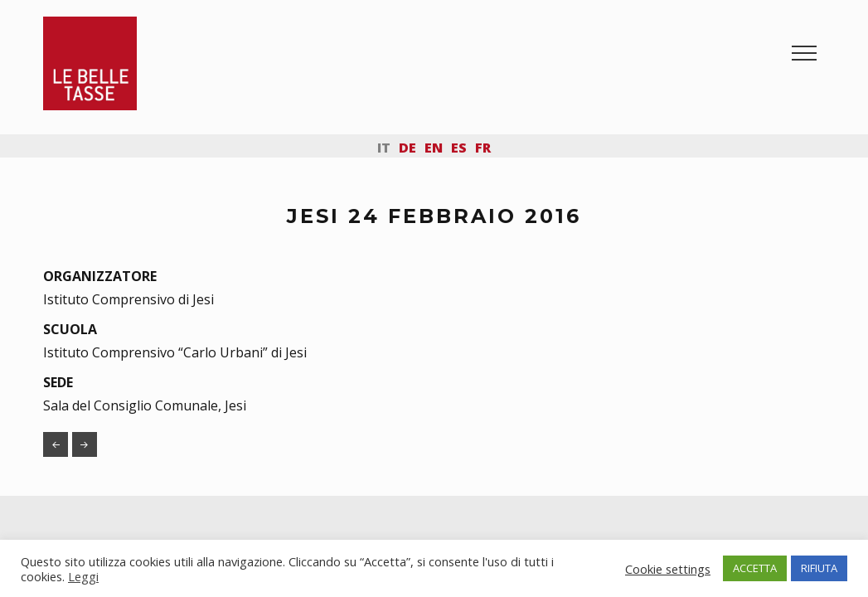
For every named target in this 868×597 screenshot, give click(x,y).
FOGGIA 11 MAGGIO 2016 (85, 444)
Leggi (83, 576)
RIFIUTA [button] (819, 568)
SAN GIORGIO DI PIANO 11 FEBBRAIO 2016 (56, 444)
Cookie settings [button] (668, 569)
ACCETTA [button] (755, 568)
